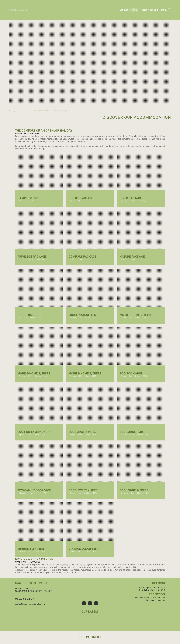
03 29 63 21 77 (25, 599)
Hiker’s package (81, 198)
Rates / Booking (150, 10)
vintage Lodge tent (84, 549)
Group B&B (26, 315)
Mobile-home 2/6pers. (85, 374)
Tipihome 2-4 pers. (31, 549)
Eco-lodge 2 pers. (82, 432)
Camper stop (28, 198)
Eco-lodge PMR (131, 432)
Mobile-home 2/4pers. (136, 315)
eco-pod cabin (131, 374)
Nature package (132, 257)
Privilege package (32, 257)
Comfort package (82, 257)
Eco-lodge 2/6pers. (134, 490)
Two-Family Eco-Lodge (34, 490)
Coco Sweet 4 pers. (83, 490)
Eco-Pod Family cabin (34, 432)
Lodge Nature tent (83, 315)
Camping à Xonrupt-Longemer (19, 111)
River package (131, 198)
